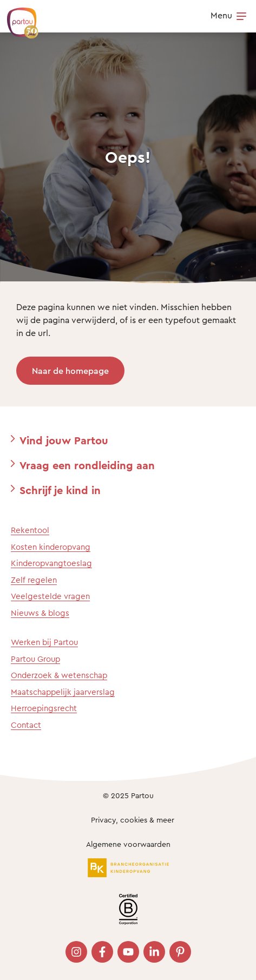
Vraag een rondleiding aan (87, 465)
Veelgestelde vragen (50, 596)
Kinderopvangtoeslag (51, 563)
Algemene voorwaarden (128, 844)
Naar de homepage (70, 371)
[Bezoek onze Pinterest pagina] (180, 952)
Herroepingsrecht (44, 708)
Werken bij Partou (44, 642)
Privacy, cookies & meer (133, 820)
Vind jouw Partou (64, 440)
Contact (26, 725)
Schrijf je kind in (60, 490)
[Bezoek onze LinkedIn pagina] (154, 952)
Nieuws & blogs (40, 613)
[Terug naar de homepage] (17, 17)
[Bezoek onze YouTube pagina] (128, 952)
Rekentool (30, 530)
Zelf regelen (34, 580)
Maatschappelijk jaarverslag (63, 692)
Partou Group (35, 659)
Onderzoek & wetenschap (59, 675)
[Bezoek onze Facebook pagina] (102, 952)
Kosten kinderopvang (51, 547)
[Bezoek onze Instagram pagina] (76, 952)
